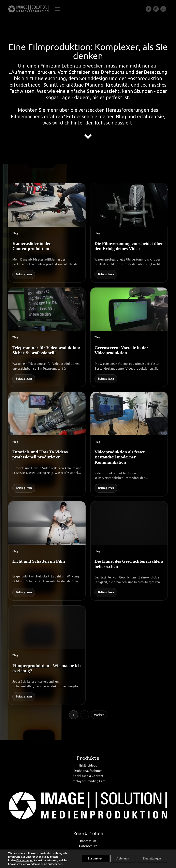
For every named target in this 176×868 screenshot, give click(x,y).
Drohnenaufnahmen (88, 790)
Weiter (99, 715)
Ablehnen (123, 859)
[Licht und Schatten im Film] (47, 551)
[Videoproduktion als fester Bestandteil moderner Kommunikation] (129, 444)
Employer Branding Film (88, 800)
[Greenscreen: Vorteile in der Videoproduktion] (129, 337)
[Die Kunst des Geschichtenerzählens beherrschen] (129, 551)
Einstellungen (25, 860)
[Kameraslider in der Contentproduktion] (47, 233)
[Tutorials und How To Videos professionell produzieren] (47, 444)
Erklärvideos (88, 785)
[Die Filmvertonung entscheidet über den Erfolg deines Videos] (129, 233)
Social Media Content (88, 795)
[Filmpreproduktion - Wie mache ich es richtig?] (47, 655)
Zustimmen (95, 859)
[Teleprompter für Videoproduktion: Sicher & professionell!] (47, 337)
